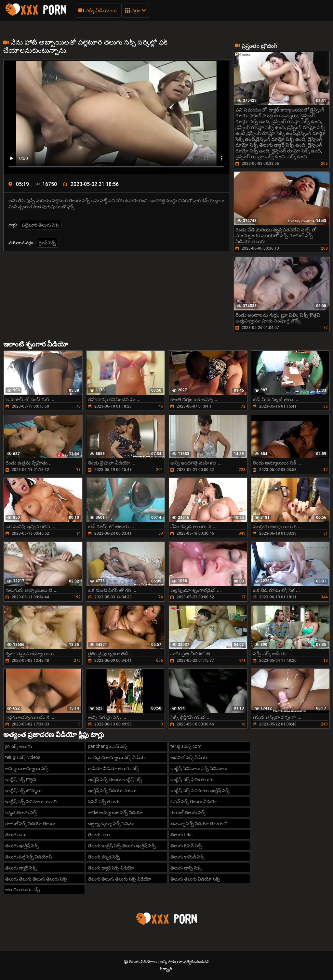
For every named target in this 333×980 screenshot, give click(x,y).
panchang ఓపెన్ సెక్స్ (108, 746)
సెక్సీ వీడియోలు (98, 11)
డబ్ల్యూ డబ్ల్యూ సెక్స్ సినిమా (111, 824)
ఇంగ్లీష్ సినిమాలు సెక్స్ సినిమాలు (199, 768)
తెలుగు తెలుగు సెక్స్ (23, 889)
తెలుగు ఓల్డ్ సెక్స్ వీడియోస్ (29, 857)
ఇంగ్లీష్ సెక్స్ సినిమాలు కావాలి (31, 802)
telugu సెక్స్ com (186, 746)
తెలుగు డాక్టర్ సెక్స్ (21, 868)
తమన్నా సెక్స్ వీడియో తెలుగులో (199, 824)
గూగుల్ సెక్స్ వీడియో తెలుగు (30, 824)
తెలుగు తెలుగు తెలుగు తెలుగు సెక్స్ (36, 879)
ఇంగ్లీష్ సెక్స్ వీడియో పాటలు (112, 791)
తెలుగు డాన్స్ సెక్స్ (186, 868)
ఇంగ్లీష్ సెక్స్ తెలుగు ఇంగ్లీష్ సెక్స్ (115, 779)
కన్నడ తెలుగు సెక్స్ (21, 813)
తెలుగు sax (16, 835)
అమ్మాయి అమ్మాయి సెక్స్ (27, 768)
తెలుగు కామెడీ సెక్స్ (187, 857)
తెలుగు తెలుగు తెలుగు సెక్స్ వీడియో (120, 879)
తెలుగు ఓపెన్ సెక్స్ (186, 846)
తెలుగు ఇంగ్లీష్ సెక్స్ (22, 846)
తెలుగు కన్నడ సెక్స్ (104, 857)
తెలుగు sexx (99, 835)
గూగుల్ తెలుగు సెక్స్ (188, 813)
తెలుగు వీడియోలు (143, 962)
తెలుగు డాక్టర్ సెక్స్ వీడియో (111, 868)
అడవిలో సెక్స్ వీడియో (189, 757)
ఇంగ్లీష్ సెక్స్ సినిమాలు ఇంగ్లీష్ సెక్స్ (200, 791)
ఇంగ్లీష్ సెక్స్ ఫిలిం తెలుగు (192, 779)
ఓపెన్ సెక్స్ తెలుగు (104, 802)
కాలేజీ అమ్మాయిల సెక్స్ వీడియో (115, 813)
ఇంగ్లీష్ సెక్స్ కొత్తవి (21, 779)
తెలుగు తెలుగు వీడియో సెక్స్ (195, 879)
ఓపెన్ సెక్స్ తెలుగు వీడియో (194, 802)
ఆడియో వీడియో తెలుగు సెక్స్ (113, 768)
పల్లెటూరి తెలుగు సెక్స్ (41, 225)
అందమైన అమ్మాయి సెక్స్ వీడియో (117, 757)
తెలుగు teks (181, 835)
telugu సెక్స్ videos (23, 757)
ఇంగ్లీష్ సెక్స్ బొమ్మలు (23, 791)
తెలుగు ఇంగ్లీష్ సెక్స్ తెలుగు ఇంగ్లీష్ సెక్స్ (122, 846)
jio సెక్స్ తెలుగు (19, 746)
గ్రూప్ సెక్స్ (47, 243)
